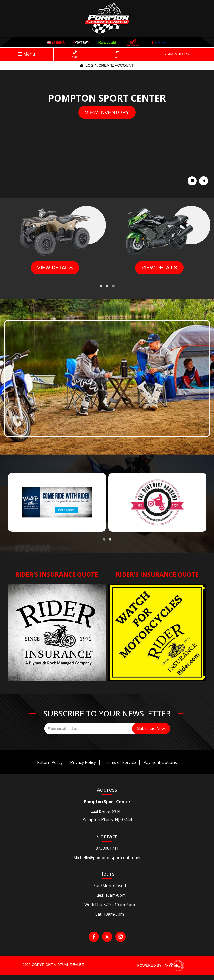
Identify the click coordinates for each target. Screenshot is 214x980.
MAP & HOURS (177, 54)
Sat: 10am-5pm (110, 914)
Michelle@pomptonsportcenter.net (107, 858)
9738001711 (107, 848)
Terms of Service (120, 762)
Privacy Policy (83, 762)
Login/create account (107, 65)
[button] (101, 286)
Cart (118, 54)
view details (55, 268)
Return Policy (50, 762)
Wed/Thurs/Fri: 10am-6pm (110, 905)
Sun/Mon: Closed (110, 886)
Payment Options (160, 762)
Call (75, 54)
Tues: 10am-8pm (110, 895)
